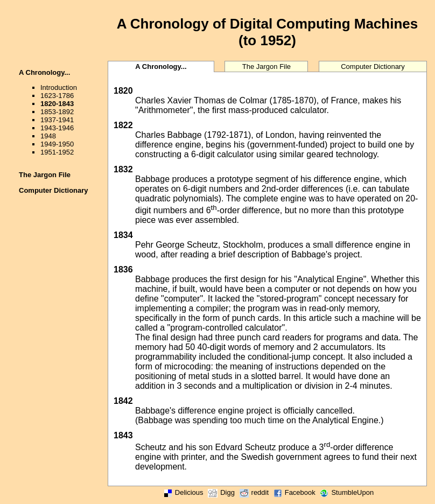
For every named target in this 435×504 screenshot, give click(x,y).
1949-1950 (57, 144)
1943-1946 (57, 128)
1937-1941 (57, 120)
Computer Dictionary (54, 190)
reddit (253, 492)
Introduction (59, 87)
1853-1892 (57, 112)
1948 (48, 136)
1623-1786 (57, 96)
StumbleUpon (345, 492)
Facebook (293, 492)
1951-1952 (57, 152)
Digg (220, 492)
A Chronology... (44, 72)
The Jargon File (45, 175)
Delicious (182, 492)
